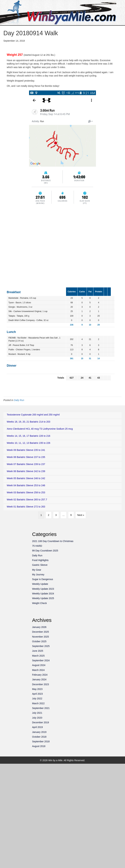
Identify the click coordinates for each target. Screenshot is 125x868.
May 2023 (37, 689)
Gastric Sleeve (40, 565)
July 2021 (37, 713)
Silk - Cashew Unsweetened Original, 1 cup (28, 311)
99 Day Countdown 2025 (45, 551)
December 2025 (41, 632)
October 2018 (39, 737)
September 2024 (41, 660)
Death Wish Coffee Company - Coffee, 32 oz (28, 320)
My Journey (38, 575)
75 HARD (37, 546)
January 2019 (39, 732)
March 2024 (38, 670)
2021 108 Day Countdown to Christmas (53, 541)
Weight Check (39, 603)
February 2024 (40, 675)
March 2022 (38, 703)
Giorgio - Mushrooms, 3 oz (20, 307)
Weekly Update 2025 (43, 598)
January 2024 (39, 679)
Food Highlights (40, 560)
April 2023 (37, 694)
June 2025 (38, 651)
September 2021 (41, 708)
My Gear (37, 570)
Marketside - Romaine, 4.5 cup (22, 298)
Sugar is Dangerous (43, 579)
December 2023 (41, 684)
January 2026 (39, 627)
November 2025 (41, 637)
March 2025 (38, 656)
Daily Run (19, 400)
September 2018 (41, 741)
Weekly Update (40, 584)
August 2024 (39, 665)
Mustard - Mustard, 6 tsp (19, 354)
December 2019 (41, 722)
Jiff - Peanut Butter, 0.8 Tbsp (21, 345)
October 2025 (39, 641)
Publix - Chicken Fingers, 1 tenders (24, 350)
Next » (81, 515)
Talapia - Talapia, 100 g (19, 316)
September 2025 (41, 646)
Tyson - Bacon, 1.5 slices (20, 303)
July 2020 (37, 718)
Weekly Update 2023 (43, 589)
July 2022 (37, 699)
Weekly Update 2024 (43, 594)
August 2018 (39, 746)
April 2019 (37, 727)
